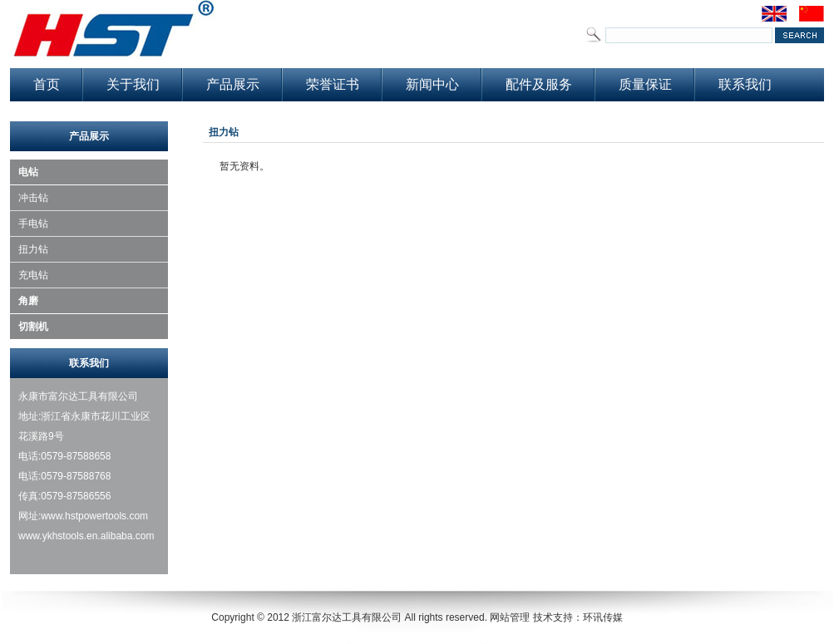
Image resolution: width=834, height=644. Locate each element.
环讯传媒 (603, 617)
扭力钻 (33, 249)
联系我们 (745, 84)
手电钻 (33, 224)
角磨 (28, 301)
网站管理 (510, 617)
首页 (47, 84)
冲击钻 (33, 198)
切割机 (33, 327)
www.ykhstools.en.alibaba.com (88, 536)
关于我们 (133, 84)
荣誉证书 (333, 84)
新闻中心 (432, 84)
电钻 (28, 172)
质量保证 (645, 84)
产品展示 (233, 84)
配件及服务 (539, 84)
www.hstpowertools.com (94, 516)
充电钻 (33, 275)
